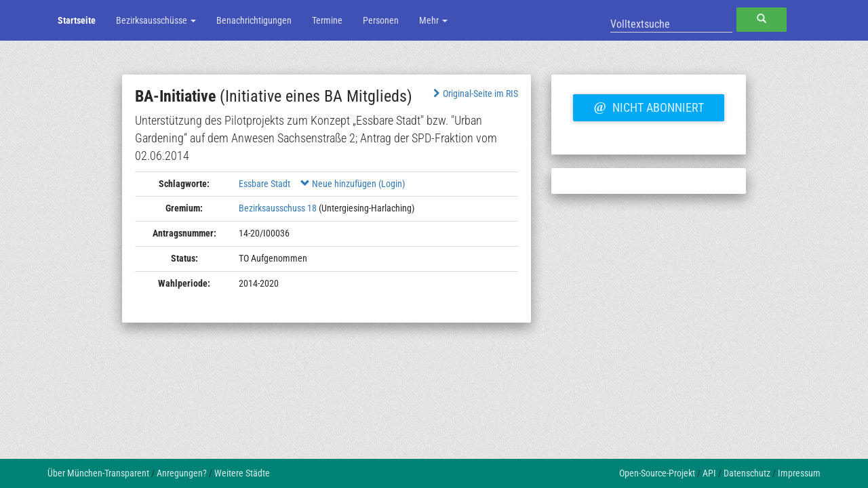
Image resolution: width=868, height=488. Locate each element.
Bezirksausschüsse (156, 20)
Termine (327, 20)
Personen (381, 20)
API (709, 473)
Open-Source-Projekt (657, 473)
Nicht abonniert (648, 106)
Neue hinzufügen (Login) (353, 184)
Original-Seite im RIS (474, 94)
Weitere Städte (242, 473)
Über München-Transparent (98, 473)
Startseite (77, 20)
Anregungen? (182, 473)
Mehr (433, 20)
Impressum (799, 473)
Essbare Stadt (264, 184)
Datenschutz (747, 473)
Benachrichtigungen (254, 20)
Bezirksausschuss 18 (278, 208)
